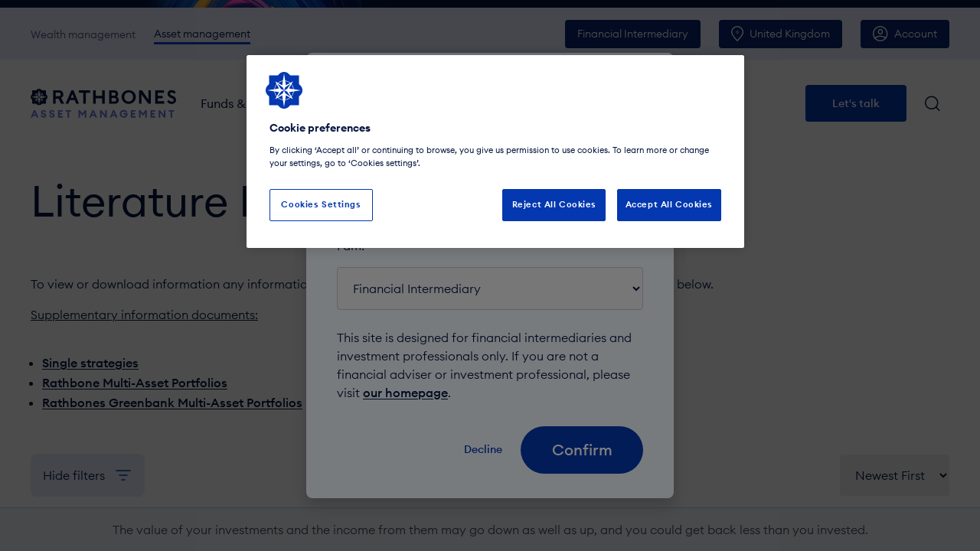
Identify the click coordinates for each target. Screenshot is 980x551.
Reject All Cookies (554, 204)
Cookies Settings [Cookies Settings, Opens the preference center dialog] (321, 204)
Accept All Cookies (669, 204)
